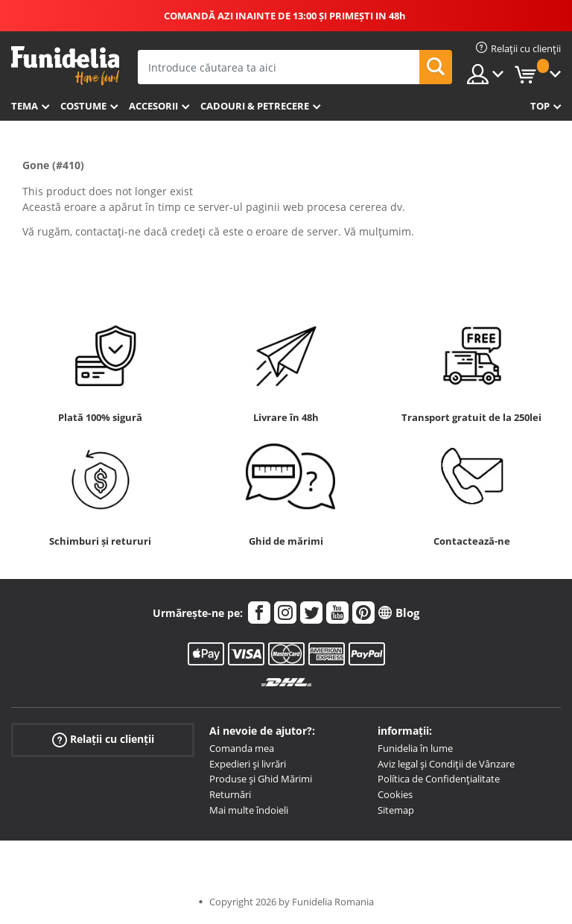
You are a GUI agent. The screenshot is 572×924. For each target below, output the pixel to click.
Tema (25, 106)
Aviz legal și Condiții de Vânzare (446, 764)
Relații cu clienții (103, 740)
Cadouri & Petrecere (255, 106)
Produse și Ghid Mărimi (261, 779)
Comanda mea (242, 748)
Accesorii (153, 106)
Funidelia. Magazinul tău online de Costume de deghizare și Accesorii (65, 66)
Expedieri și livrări (248, 764)
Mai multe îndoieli (249, 810)
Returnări (230, 794)
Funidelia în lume (415, 748)
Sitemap (396, 810)
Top (540, 106)
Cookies (395, 794)
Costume (83, 106)
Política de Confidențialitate (439, 779)
